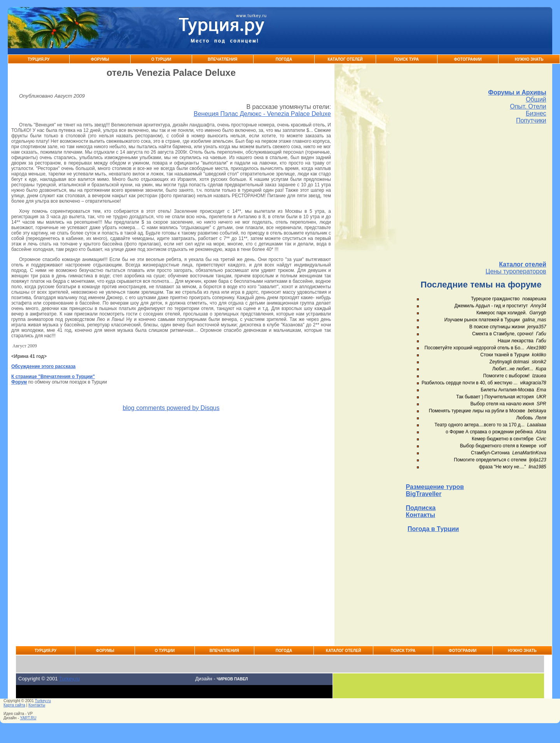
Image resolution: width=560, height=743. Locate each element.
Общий (536, 99)
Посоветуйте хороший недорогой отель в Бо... (474, 348)
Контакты (421, 515)
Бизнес (536, 113)
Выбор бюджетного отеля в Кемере (498, 446)
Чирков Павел (232, 679)
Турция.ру (38, 59)
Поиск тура (406, 59)
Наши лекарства (516, 341)
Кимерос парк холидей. (501, 313)
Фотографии (468, 59)
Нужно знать (529, 59)
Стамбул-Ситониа (490, 453)
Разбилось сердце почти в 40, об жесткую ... (470, 383)
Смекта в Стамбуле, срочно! (503, 334)
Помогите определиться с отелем (490, 460)
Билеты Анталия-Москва (507, 390)
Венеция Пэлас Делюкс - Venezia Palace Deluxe (262, 114)
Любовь (524, 418)
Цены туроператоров (516, 271)
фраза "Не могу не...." (502, 467)
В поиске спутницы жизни (497, 327)
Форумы (100, 59)
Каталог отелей (522, 264)
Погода (284, 59)
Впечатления (222, 59)
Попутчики (531, 120)
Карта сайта (14, 705)
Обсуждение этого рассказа (43, 366)
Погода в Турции (433, 529)
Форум (19, 382)
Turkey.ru (69, 679)
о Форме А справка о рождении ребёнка (489, 432)
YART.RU (28, 718)
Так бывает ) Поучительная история (495, 397)
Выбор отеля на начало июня (502, 404)
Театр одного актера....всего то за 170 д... (479, 425)
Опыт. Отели (528, 106)
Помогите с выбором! (506, 376)
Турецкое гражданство (495, 299)
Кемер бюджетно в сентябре (503, 439)
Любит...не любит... (513, 369)
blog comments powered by (171, 408)
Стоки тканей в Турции (505, 355)
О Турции (161, 59)
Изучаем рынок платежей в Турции (482, 320)
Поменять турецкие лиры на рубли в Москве (477, 411)
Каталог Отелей (345, 59)
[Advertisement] (476, 193)
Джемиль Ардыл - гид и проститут (491, 306)
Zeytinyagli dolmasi (509, 362)
